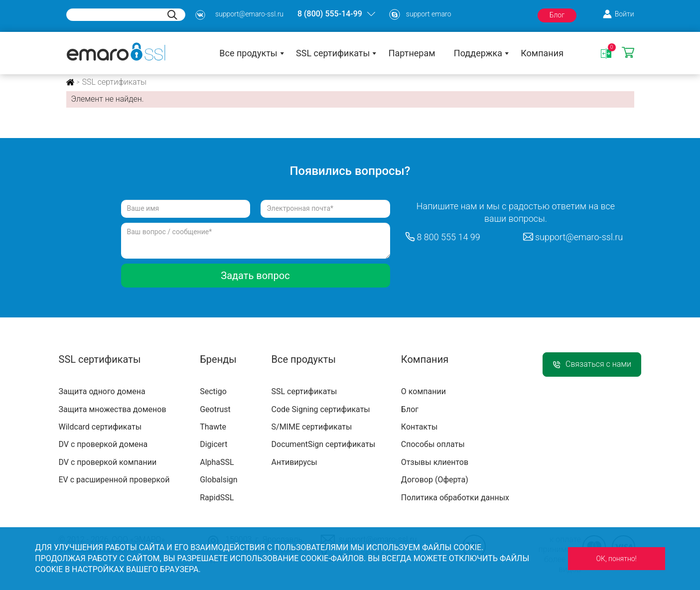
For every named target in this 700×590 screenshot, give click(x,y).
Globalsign (218, 480)
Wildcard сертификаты (100, 427)
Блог (557, 15)
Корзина (628, 53)
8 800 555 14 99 (448, 237)
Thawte (213, 427)
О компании (423, 391)
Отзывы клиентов (435, 462)
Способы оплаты (433, 444)
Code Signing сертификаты (321, 409)
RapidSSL (217, 498)
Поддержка (478, 53)
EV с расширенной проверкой (114, 480)
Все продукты (248, 53)
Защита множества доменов (113, 409)
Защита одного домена (102, 391)
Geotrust (215, 409)
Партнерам (412, 53)
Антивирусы (294, 462)
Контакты (419, 427)
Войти (625, 14)
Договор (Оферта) (435, 480)
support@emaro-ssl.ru (249, 14)
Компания (542, 53)
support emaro (429, 14)
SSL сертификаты (333, 53)
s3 (200, 15)
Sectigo (213, 391)
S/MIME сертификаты (312, 427)
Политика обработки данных (455, 498)
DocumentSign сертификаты (324, 444)
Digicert (213, 444)
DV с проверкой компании (108, 462)
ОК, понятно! (617, 559)
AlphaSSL (217, 462)
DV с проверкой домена (103, 444)
